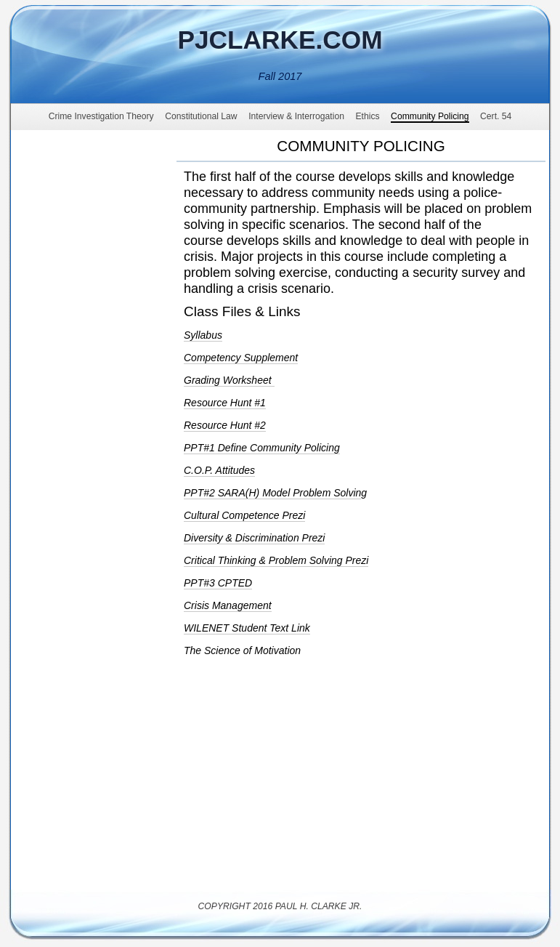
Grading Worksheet (229, 380)
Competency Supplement (241, 358)
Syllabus (203, 335)
